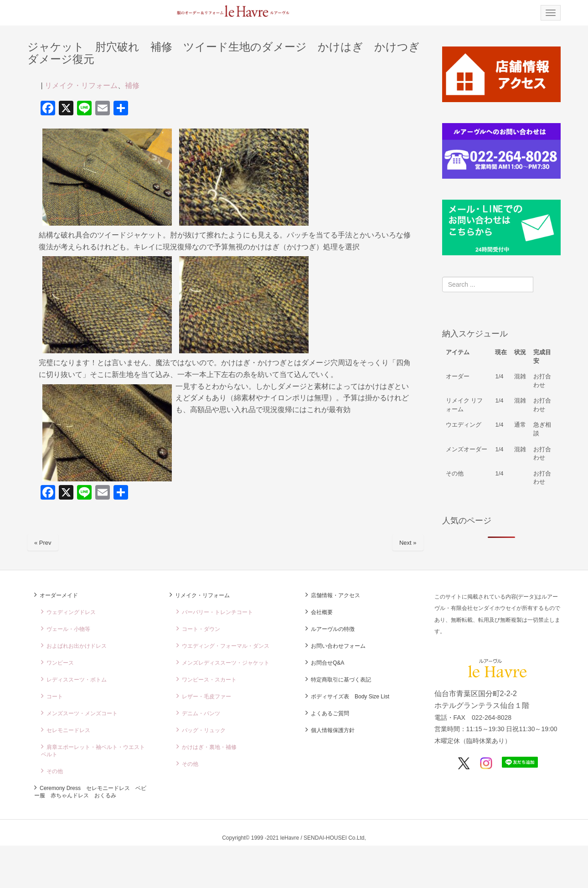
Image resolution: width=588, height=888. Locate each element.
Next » (408, 543)
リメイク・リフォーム (81, 85)
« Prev (43, 543)
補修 (132, 85)
